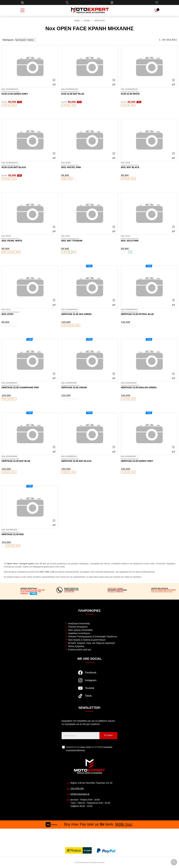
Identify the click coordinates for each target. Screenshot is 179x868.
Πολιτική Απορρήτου (78, 627)
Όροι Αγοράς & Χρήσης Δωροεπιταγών (87, 640)
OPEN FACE (100, 21)
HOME (77, 21)
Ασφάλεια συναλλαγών (79, 633)
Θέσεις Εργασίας (76, 646)
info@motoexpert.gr (80, 794)
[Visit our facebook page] (89, 674)
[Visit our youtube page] (89, 690)
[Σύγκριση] (54, 85)
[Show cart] (156, 10)
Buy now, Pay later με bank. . (90, 824)
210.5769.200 (77, 788)
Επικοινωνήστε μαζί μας (80, 650)
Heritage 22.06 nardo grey (149, 460)
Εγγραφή (108, 735)
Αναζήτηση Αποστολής (79, 623)
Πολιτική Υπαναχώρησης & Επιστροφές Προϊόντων (93, 637)
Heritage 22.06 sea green (89, 313)
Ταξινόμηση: (8, 40)
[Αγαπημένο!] (54, 80)
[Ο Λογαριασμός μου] (112, 2)
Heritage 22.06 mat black (89, 460)
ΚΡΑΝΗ (87, 21)
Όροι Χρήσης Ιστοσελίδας (80, 630)
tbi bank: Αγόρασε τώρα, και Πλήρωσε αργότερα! (92, 643)
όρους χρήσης (86, 747)
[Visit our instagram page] (89, 682)
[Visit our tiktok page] (89, 697)
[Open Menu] (22, 10)
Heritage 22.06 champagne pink (30, 387)
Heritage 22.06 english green (149, 387)
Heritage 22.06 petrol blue (149, 313)
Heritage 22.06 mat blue (30, 460)
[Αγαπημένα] (157, 2)
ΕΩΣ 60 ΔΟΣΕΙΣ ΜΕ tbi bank (162, 592)
